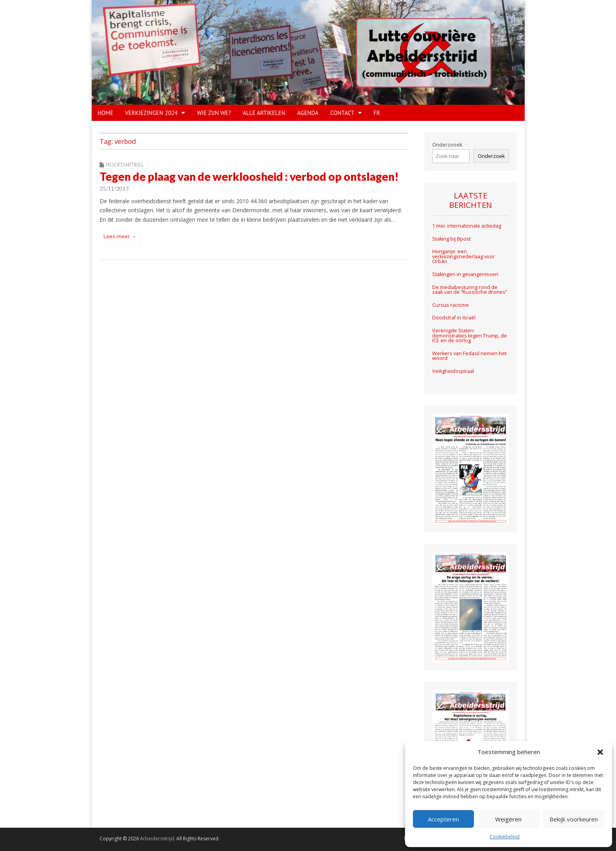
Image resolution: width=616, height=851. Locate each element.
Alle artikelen (264, 113)
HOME (105, 113)
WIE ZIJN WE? (214, 113)
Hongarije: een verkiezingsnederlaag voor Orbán (463, 256)
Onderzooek (447, 145)
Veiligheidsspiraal (453, 371)
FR (377, 113)
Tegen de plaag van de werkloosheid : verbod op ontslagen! (249, 176)
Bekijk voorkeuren (574, 819)
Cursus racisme (450, 305)
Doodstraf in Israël (454, 318)
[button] (600, 752)
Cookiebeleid (505, 837)
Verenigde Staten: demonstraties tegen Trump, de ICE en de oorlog (470, 336)
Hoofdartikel (125, 165)
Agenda (308, 113)
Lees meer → (120, 236)
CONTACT (342, 113)
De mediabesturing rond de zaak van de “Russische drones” (470, 290)
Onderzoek (491, 156)
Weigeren (508, 819)
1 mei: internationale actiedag (467, 226)
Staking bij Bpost (452, 239)
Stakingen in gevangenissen (465, 274)
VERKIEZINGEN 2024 (152, 113)
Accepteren (443, 819)
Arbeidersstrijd (157, 839)
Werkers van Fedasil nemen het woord (469, 356)
